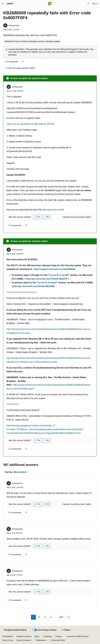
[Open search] (88, 4)
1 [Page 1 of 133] (33, 617)
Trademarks (41, 640)
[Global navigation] (3, 4)
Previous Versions (24, 636)
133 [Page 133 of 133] (61, 617)
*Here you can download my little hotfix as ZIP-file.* (31, 124)
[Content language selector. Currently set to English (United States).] (15, 630)
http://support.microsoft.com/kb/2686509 (55, 269)
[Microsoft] (50, 4)
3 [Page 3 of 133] (45, 617)
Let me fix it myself (59, 275)
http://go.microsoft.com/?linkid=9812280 (33, 286)
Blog (36, 636)
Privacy (58, 636)
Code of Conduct (23, 640)
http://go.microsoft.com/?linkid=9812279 (47, 279)
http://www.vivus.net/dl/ (53, 210)
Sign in (95, 3)
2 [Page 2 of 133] (39, 617)
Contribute (48, 636)
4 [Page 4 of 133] (51, 617)
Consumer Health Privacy (77, 636)
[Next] (68, 617)
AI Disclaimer (8, 636)
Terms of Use (8, 640)
